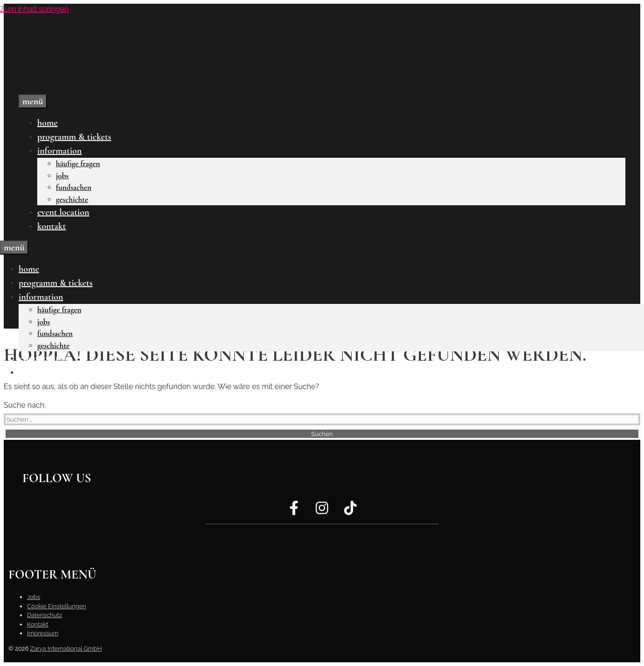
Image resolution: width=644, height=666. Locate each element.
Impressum (43, 633)
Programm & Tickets (74, 137)
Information (59, 151)
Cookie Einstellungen (57, 606)
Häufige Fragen (78, 164)
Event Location (63, 212)
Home (47, 123)
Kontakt (51, 226)
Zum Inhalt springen (34, 9)
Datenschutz (44, 615)
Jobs (62, 176)
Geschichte (72, 199)
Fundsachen (74, 187)
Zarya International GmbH (66, 649)
